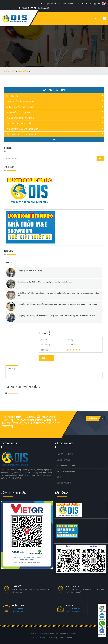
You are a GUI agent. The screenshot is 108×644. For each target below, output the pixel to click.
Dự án (9, 262)
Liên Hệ (46, 358)
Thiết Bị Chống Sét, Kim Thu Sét (21, 118)
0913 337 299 (18, 611)
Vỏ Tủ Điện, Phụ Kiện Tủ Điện (20, 107)
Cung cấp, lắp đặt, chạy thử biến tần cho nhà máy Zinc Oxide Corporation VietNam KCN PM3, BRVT (58, 304)
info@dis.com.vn (73, 609)
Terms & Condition (40, 638)
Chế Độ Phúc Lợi (64, 483)
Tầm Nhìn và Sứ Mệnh (66, 466)
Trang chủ (9, 71)
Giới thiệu (12, 369)
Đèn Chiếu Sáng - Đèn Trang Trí (21, 134)
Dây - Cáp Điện (13, 96)
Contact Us (70, 638)
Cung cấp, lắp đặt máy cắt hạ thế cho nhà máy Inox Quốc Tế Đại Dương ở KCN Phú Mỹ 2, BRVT (56, 315)
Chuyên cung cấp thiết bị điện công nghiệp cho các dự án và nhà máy (45, 282)
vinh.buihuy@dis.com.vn (76, 611)
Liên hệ (97, 418)
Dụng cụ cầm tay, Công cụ (18, 112)
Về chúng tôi (62, 477)
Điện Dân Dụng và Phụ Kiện (19, 123)
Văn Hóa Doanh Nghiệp (66, 471)
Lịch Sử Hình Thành (65, 454)
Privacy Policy (57, 638)
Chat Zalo (102, 617)
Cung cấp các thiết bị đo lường (30, 271)
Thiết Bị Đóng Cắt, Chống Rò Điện (22, 129)
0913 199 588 (18, 609)
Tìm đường (102, 609)
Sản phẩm (23, 71)
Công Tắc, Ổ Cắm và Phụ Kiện (20, 101)
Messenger (102, 632)
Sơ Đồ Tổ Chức (63, 460)
